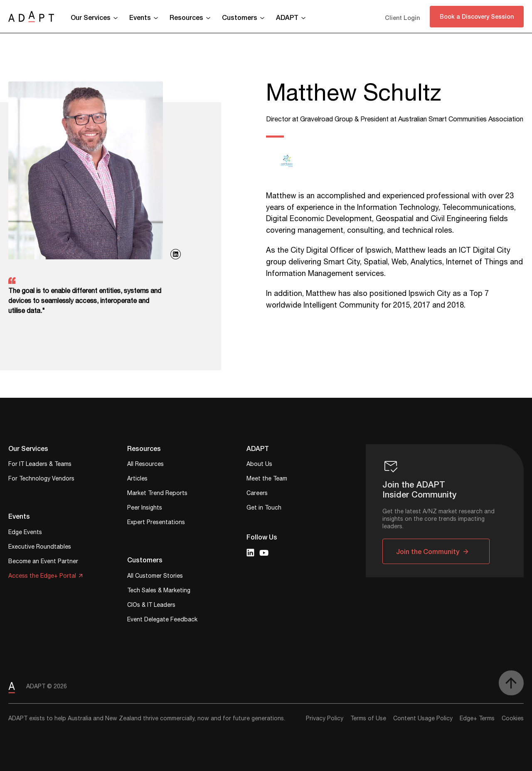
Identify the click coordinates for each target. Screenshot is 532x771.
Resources (186, 17)
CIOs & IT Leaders (151, 606)
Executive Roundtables (40, 548)
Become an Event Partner (43, 562)
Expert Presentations (156, 523)
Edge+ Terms (477, 719)
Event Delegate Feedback (162, 620)
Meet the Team (267, 479)
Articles (137, 479)
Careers (257, 494)
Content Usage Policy (423, 719)
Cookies (513, 719)
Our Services (91, 17)
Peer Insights (145, 509)
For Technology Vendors (41, 479)
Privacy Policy (325, 719)
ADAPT (287, 17)
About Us (259, 465)
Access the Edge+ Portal (42, 577)
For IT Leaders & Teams (40, 465)
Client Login (402, 18)
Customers (240, 17)
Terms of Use (368, 719)
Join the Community (428, 551)
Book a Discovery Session (477, 16)
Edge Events (25, 533)
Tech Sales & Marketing (159, 591)
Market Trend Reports (157, 494)
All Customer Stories (155, 577)
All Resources (145, 465)
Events (140, 17)
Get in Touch (264, 509)
